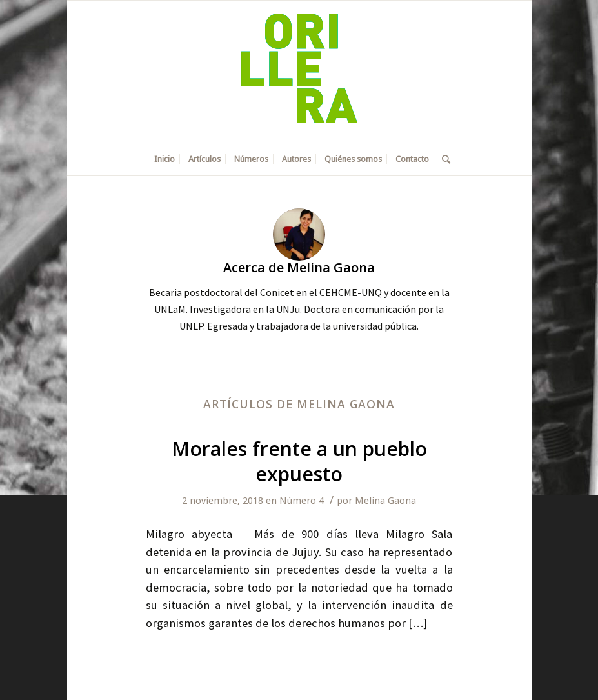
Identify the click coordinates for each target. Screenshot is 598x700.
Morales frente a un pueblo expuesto (299, 461)
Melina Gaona (385, 501)
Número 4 (302, 501)
